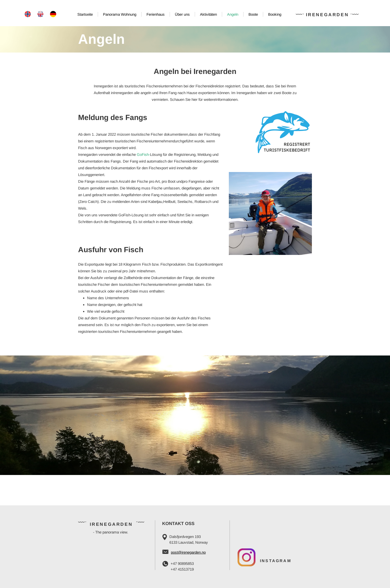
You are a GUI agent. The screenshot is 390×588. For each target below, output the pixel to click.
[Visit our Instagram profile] (246, 557)
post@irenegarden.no (188, 552)
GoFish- (143, 154)
